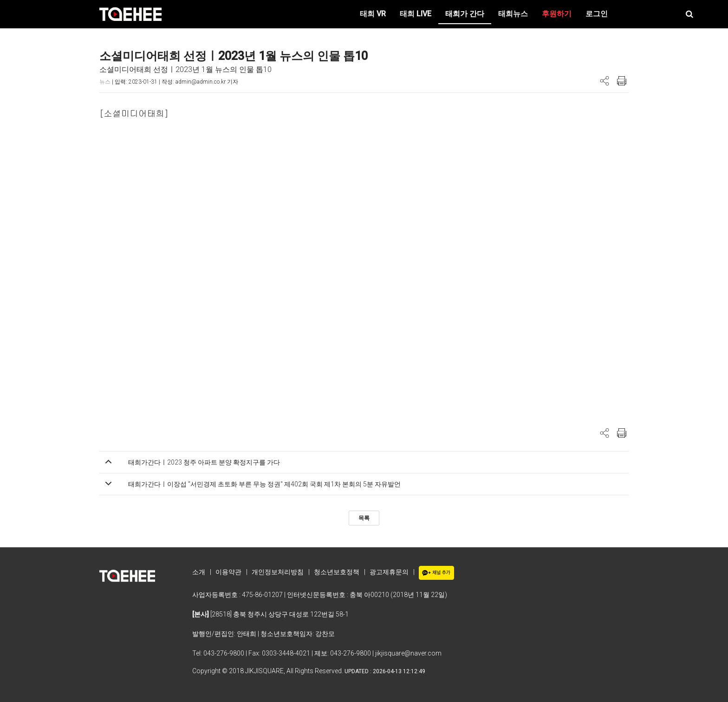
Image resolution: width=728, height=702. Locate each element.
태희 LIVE (416, 14)
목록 (364, 518)
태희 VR (373, 14)
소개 (199, 572)
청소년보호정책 (337, 572)
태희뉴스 (513, 14)
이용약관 (228, 572)
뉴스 (105, 82)
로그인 (597, 14)
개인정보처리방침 (278, 572)
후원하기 (557, 14)
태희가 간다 (465, 14)
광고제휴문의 (389, 572)
